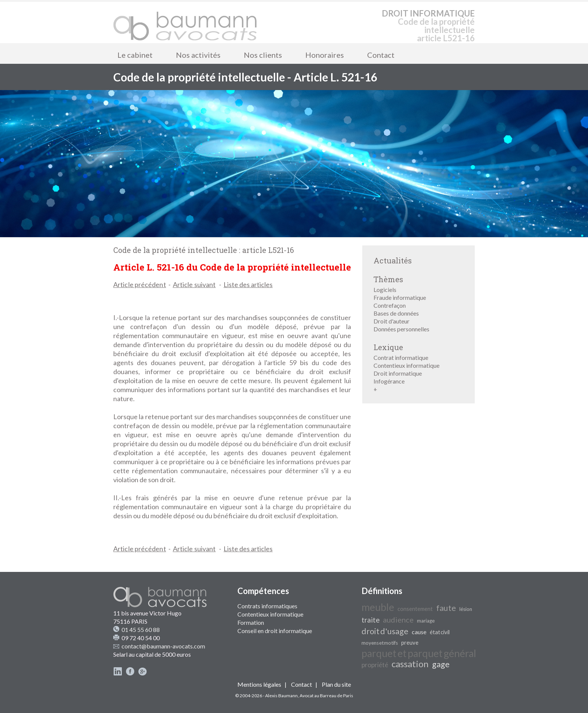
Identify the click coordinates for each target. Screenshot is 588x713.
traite (370, 620)
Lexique (388, 347)
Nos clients (263, 55)
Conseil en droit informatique (275, 631)
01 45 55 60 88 (141, 630)
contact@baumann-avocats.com (163, 646)
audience (398, 620)
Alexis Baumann (281, 696)
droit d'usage (385, 631)
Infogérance (389, 381)
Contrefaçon (390, 305)
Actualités (393, 260)
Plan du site (336, 684)
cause (419, 632)
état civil (440, 632)
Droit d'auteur (391, 321)
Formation (251, 622)
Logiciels (385, 290)
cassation (410, 664)
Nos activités (198, 55)
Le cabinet (135, 55)
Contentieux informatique (406, 365)
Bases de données (396, 313)
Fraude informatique (400, 297)
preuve (410, 643)
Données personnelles (401, 329)
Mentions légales (259, 684)
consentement (415, 609)
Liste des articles (248, 284)
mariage (426, 621)
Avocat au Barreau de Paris (326, 696)
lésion (466, 609)
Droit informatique (398, 373)
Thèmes (388, 279)
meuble (378, 607)
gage (441, 664)
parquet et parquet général (419, 653)
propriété (375, 665)
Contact (381, 55)
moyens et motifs (380, 643)
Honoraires (325, 55)
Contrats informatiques (267, 606)
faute (446, 608)
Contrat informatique (401, 357)
